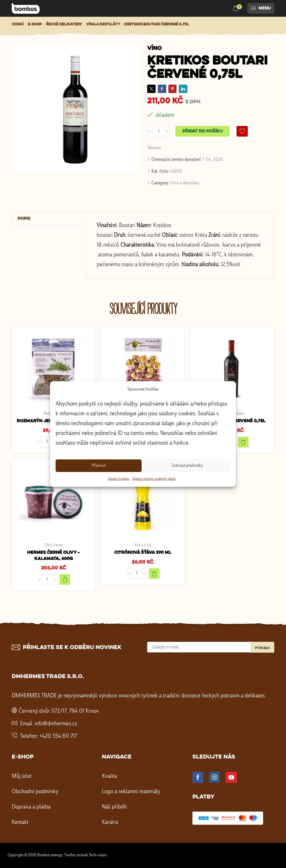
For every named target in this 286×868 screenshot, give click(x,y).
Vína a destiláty (103, 24)
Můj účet (22, 776)
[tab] (49, 219)
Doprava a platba (31, 807)
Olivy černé (53, 545)
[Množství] (159, 131)
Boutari (155, 148)
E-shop (35, 24)
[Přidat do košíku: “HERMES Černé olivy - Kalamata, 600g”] (65, 580)
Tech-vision (98, 855)
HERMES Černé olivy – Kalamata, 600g (53, 556)
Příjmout (99, 466)
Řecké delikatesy (64, 24)
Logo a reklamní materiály (131, 792)
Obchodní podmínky (35, 792)
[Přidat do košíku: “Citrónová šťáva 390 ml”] (154, 574)
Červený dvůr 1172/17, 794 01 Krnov (59, 711)
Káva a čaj (143, 545)
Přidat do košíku (202, 131)
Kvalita (109, 776)
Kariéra (110, 822)
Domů (18, 24)
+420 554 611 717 (58, 736)
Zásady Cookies (119, 479)
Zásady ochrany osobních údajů (154, 479)
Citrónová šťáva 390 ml (143, 553)
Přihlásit (262, 648)
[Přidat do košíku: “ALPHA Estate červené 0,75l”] (243, 442)
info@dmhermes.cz (56, 724)
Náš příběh (114, 807)
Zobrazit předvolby (187, 466)
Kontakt (20, 822)
